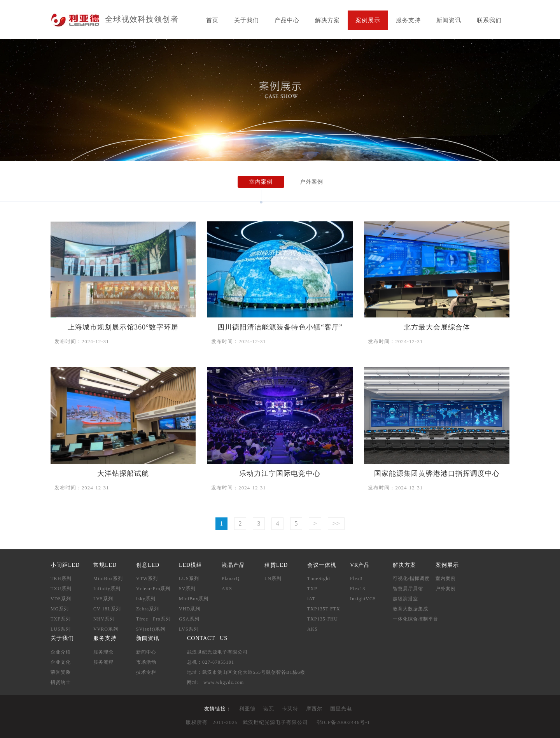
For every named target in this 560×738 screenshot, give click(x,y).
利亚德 (247, 709)
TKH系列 (61, 578)
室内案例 (261, 182)
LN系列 (273, 578)
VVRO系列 (106, 629)
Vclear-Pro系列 (153, 589)
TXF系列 (61, 619)
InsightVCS (363, 599)
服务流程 (103, 662)
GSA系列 (189, 619)
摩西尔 (314, 709)
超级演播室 (405, 599)
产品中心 (287, 20)
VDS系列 (61, 599)
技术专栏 (146, 672)
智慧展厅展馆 (408, 589)
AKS (227, 589)
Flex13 (358, 589)
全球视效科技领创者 (142, 19)
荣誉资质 (61, 672)
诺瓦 (269, 709)
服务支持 (408, 20)
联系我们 (489, 20)
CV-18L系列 (107, 609)
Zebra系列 (148, 609)
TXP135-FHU (323, 619)
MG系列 (60, 609)
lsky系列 (146, 599)
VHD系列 (190, 609)
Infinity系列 (107, 589)
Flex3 (356, 578)
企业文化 (61, 662)
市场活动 (146, 662)
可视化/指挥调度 (411, 578)
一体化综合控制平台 (416, 619)
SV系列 (187, 589)
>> (336, 523)
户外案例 (311, 182)
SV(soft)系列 (151, 629)
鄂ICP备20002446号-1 (343, 722)
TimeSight (319, 578)
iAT (311, 599)
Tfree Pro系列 (153, 619)
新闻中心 (146, 652)
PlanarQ (231, 578)
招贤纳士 (61, 682)
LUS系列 (61, 629)
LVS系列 (103, 599)
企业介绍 (61, 652)
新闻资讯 (449, 20)
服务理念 (103, 652)
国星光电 (341, 709)
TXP (312, 589)
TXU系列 (61, 589)
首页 (212, 20)
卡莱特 (290, 709)
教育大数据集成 (410, 609)
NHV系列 (104, 619)
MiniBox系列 (108, 578)
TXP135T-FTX (324, 609)
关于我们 (247, 20)
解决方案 (327, 20)
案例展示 (368, 20)
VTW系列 (147, 578)
